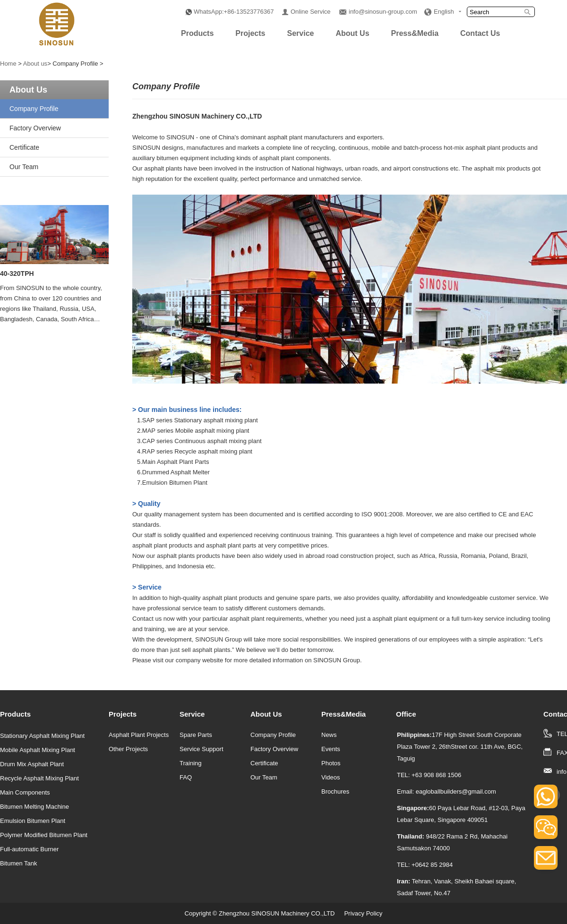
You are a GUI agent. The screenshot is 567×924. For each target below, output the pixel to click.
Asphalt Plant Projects (139, 735)
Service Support (202, 749)
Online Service (311, 12)
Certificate (24, 147)
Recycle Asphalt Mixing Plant (39, 778)
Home (8, 64)
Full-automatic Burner (29, 849)
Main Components (25, 792)
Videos (331, 777)
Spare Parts (196, 735)
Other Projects (128, 749)
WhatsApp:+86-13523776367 (234, 12)
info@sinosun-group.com (383, 12)
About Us (352, 33)
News (329, 735)
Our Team (24, 167)
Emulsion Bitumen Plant (33, 821)
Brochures (335, 791)
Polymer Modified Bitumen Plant (44, 835)
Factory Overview (35, 128)
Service (300, 33)
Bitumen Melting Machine (34, 807)
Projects (250, 33)
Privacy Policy (363, 913)
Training (190, 763)
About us (35, 64)
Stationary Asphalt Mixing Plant (42, 736)
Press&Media (415, 33)
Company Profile (34, 109)
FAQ (186, 777)
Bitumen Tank (19, 863)
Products (197, 33)
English (444, 12)
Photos (331, 763)
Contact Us (480, 33)
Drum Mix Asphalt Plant (32, 764)
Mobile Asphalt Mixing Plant (38, 750)
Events (331, 749)
